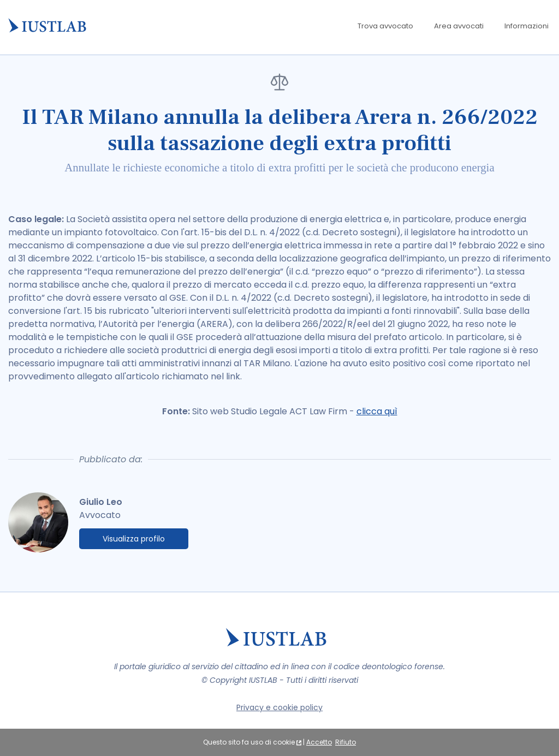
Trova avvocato (385, 26)
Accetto (319, 742)
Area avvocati (459, 26)
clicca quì (377, 411)
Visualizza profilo (134, 539)
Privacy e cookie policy (279, 707)
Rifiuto (346, 742)
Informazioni (527, 26)
